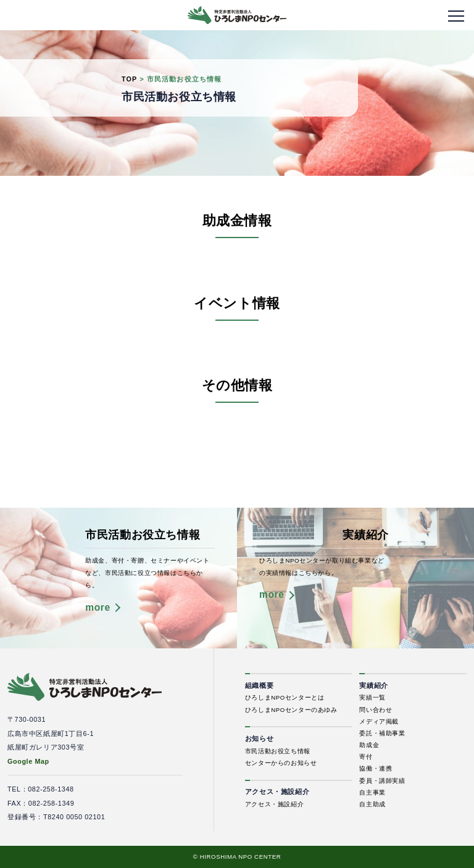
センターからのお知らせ (281, 763)
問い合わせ (376, 710)
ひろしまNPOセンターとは (285, 697)
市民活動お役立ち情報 (278, 751)
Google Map (28, 761)
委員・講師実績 (382, 781)
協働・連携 (376, 768)
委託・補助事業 (382, 733)
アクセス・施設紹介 (274, 804)
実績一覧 (372, 697)
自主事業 (372, 792)
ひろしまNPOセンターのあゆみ (291, 710)
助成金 (369, 745)
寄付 (366, 757)
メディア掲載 (379, 721)
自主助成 (372, 804)
